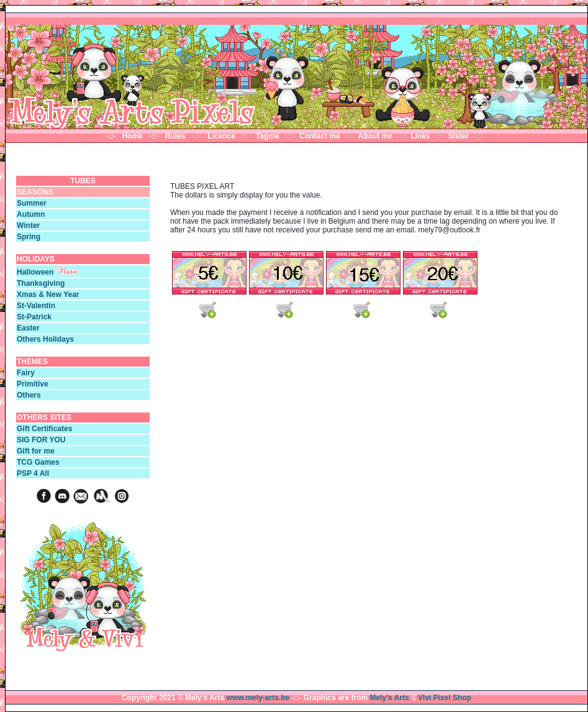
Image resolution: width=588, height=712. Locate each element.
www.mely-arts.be (258, 698)
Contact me (319, 136)
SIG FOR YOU (41, 440)
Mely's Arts (390, 698)
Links (421, 136)
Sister (459, 136)
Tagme (268, 136)
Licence (223, 136)
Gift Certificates (44, 429)
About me (375, 136)
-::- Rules (169, 136)
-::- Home (126, 136)
